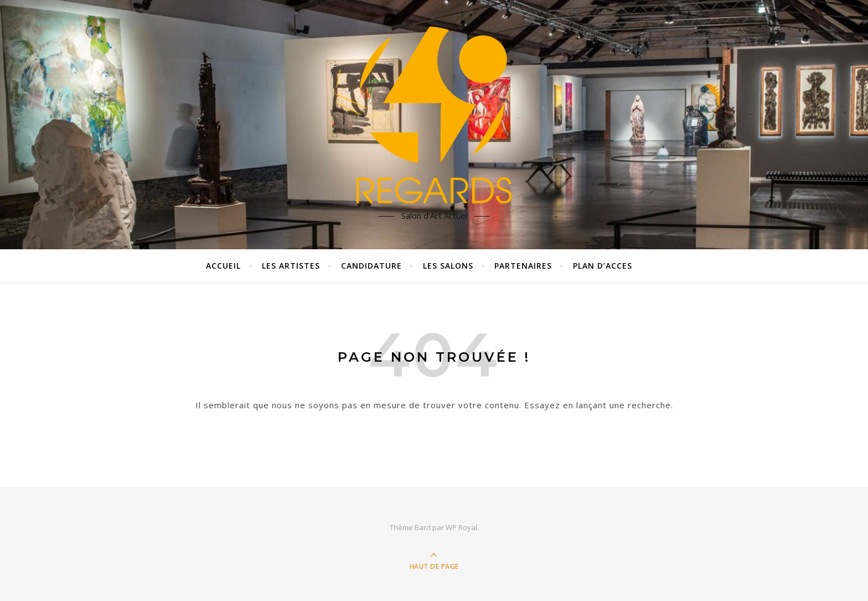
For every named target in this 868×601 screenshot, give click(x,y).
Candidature (371, 266)
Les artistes (291, 266)
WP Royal (461, 527)
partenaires (523, 266)
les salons (448, 266)
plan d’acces (603, 266)
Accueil (223, 266)
